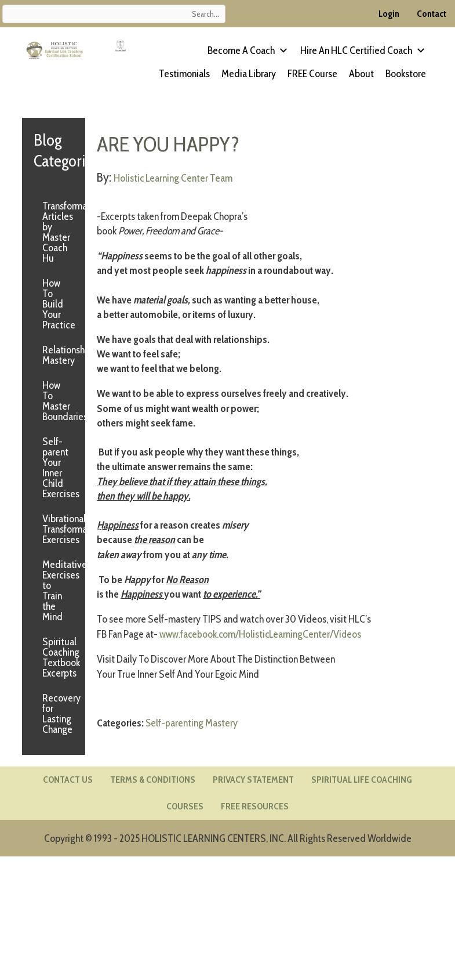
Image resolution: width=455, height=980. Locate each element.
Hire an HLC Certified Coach (363, 50)
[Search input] (114, 14)
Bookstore (406, 74)
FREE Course (312, 74)
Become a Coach (248, 50)
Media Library (249, 74)
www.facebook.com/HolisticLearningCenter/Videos (262, 634)
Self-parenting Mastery (192, 722)
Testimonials (184, 74)
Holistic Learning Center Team (174, 178)
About (361, 74)
